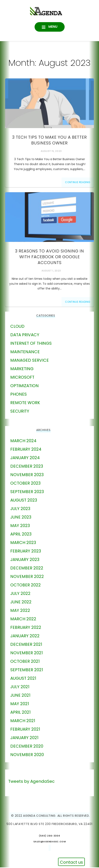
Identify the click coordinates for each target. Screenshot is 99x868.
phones (19, 395)
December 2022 (27, 569)
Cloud (17, 327)
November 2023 (27, 475)
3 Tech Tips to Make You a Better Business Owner (49, 141)
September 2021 (27, 671)
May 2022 (20, 611)
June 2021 (20, 696)
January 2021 (24, 738)
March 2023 (23, 543)
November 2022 (27, 577)
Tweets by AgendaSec (31, 782)
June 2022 (21, 603)
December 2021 (26, 645)
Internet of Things (31, 344)
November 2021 (27, 654)
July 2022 (20, 594)
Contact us (71, 862)
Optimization (24, 387)
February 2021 (25, 730)
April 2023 (21, 535)
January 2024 (25, 459)
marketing (22, 370)
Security (20, 412)
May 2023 (20, 526)
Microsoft (22, 378)
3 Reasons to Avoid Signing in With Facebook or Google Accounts (49, 257)
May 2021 (20, 705)
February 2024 (26, 450)
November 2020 (27, 755)
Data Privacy (25, 336)
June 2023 (21, 518)
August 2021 (23, 679)
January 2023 (25, 560)
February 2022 (26, 628)
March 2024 (23, 442)
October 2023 (25, 484)
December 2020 (27, 747)
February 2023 (26, 552)
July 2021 (20, 688)
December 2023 (27, 467)
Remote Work (25, 403)
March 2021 (23, 722)
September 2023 (27, 492)
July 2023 (20, 509)
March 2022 (23, 620)
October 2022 (26, 586)
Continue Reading (78, 183)
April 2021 (20, 713)
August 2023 (24, 501)
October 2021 (25, 662)
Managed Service (30, 361)
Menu (52, 27)
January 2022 (25, 637)
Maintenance (25, 353)
